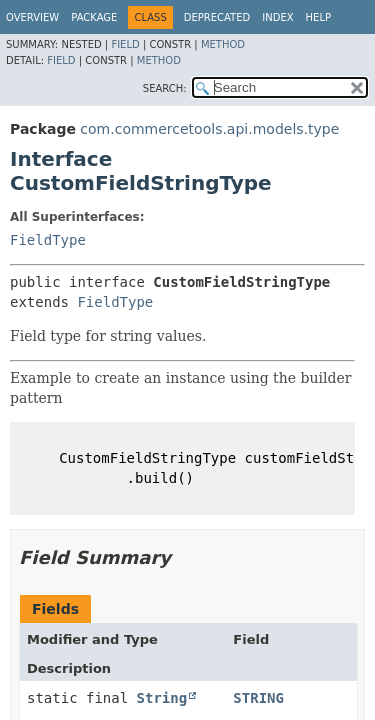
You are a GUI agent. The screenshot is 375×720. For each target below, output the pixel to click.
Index (277, 17)
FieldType (48, 240)
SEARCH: (165, 88)
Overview (32, 17)
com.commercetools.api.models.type (209, 129)
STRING (258, 698)
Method (223, 44)
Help (318, 17)
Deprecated (217, 17)
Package (94, 17)
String (162, 698)
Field (125, 44)
